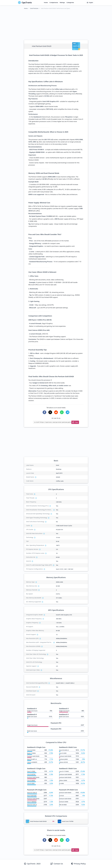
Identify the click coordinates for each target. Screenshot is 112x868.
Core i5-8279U (31, 774)
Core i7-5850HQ (32, 802)
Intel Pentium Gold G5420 (38, 821)
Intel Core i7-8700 (68, 821)
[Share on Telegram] (68, 412)
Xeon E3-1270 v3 (32, 805)
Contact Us (58, 864)
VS (53, 821)
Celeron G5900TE (32, 762)
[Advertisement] (56, 24)
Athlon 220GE (63, 780)
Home (46, 3)
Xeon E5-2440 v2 (64, 750)
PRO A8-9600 (63, 805)
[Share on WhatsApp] (62, 412)
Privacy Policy (80, 864)
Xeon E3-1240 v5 (32, 793)
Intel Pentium (34, 8)
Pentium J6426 (63, 759)
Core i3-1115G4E (64, 771)
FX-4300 (61, 783)
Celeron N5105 (63, 762)
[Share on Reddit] (56, 412)
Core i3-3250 (63, 753)
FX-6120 (61, 796)
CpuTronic (25, 3)
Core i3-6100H (31, 750)
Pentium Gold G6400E (65, 774)
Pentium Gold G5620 (65, 793)
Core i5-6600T (31, 780)
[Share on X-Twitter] (50, 412)
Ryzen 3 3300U (31, 753)
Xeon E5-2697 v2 (32, 759)
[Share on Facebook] (44, 412)
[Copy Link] (75, 422)
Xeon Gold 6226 (32, 796)
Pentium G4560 (64, 802)
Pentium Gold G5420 (33, 756)
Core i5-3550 (31, 783)
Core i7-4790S (31, 771)
